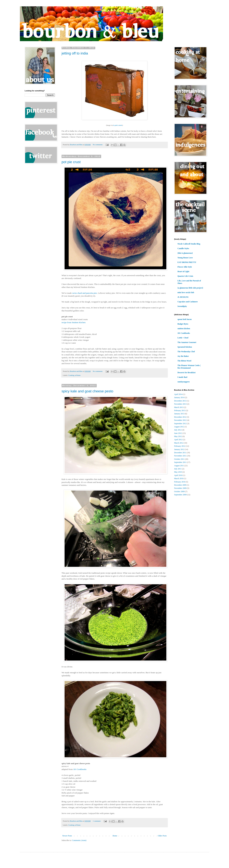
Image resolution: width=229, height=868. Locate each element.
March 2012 (179, 443)
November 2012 (180, 420)
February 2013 (180, 410)
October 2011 (179, 459)
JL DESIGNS (183, 297)
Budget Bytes (183, 324)
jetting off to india (75, 53)
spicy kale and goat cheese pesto (87, 391)
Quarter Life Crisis (185, 276)
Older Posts (162, 836)
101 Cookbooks (80, 769)
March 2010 (179, 478)
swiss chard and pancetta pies (85, 293)
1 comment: (97, 821)
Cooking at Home (74, 375)
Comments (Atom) (79, 840)
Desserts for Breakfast (187, 373)
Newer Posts (67, 836)
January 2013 (179, 414)
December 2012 (180, 417)
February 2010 (180, 482)
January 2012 (179, 449)
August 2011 (179, 466)
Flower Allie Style (185, 267)
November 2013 (180, 404)
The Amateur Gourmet (187, 342)
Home (115, 836)
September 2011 (180, 462)
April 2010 (178, 475)
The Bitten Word (184, 361)
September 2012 (180, 424)
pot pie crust (71, 162)
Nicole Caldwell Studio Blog (189, 244)
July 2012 (178, 430)
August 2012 (179, 427)
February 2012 (180, 446)
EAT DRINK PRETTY (187, 262)
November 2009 (180, 488)
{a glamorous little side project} (190, 288)
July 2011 (178, 469)
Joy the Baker (183, 356)
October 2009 (179, 492)
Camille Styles (183, 248)
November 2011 (180, 456)
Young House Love (185, 258)
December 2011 (180, 453)
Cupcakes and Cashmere (188, 302)
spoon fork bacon (185, 319)
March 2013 (179, 407)
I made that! (182, 377)
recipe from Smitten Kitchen (74, 322)
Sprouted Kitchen (185, 347)
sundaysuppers (184, 382)
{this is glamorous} (185, 253)
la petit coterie (118, 125)
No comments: (98, 145)
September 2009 (180, 495)
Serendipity (182, 306)
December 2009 (180, 485)
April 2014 (178, 394)
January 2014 (179, 397)
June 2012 (178, 433)
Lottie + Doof (183, 338)
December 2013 (180, 401)
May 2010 (178, 472)
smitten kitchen (184, 329)
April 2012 (178, 440)
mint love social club (186, 292)
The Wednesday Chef (186, 352)
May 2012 (178, 436)
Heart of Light (183, 271)
